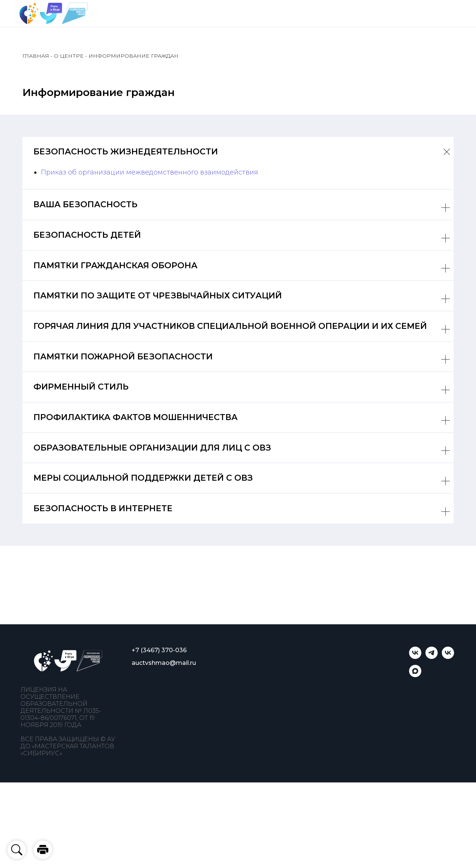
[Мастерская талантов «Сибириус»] (448, 657)
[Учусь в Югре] (415, 657)
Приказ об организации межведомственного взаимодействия (149, 172)
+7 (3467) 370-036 (159, 650)
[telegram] (432, 657)
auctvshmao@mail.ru (164, 663)
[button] (43, 850)
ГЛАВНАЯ (36, 56)
